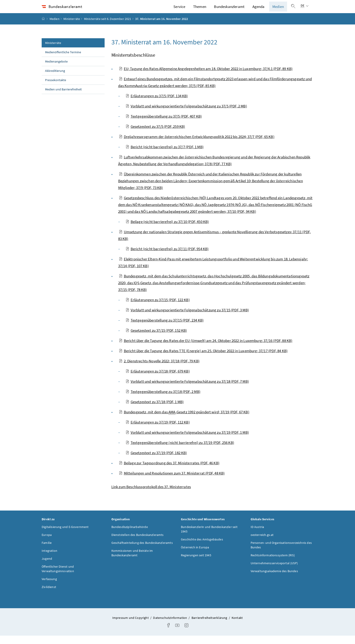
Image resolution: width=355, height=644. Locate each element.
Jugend (47, 567)
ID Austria (257, 535)
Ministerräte (72, 27)
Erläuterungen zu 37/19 (158, 430)
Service (179, 11)
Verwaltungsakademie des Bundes (274, 579)
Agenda (259, 11)
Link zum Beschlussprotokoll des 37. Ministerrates (151, 495)
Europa (47, 543)
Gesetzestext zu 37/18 (155, 410)
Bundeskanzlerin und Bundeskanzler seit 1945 (209, 537)
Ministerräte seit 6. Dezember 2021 (108, 27)
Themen (200, 11)
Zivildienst (49, 595)
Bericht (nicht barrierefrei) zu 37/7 (165, 155)
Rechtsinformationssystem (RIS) (273, 563)
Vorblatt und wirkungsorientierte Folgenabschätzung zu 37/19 (187, 441)
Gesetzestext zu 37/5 (155, 135)
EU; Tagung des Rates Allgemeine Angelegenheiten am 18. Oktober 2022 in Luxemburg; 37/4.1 (206, 77)
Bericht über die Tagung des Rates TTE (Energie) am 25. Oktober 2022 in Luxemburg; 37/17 (203, 359)
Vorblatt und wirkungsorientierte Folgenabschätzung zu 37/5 (186, 114)
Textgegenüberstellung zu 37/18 (163, 400)
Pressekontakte (56, 88)
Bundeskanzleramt (229, 11)
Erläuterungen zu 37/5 (157, 104)
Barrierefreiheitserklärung (210, 626)
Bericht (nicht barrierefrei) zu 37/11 (167, 257)
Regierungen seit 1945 (196, 563)
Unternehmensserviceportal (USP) (274, 571)
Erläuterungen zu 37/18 (158, 379)
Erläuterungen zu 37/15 (158, 308)
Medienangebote (56, 70)
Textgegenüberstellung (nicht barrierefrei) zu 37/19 (180, 451)
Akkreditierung (55, 79)
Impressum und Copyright (131, 626)
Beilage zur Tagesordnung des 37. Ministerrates (169, 471)
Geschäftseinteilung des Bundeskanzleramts (142, 551)
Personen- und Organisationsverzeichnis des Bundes (281, 553)
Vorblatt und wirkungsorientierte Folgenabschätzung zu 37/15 (187, 318)
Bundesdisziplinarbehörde (130, 535)
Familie (47, 551)
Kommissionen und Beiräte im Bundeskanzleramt (132, 561)
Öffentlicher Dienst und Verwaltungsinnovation (58, 577)
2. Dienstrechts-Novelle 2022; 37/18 (159, 369)
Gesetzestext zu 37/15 (156, 339)
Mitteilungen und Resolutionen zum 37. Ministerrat (172, 481)
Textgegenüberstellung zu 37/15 (165, 328)
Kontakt (237, 626)
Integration (49, 559)
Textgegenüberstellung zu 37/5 (164, 124)
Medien (278, 11)
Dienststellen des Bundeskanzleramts (138, 543)
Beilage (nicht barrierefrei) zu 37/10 (167, 230)
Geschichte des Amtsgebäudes (202, 547)
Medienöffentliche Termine (63, 60)
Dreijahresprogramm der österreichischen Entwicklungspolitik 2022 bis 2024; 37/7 (197, 145)
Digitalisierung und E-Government (65, 535)
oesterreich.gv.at (262, 543)
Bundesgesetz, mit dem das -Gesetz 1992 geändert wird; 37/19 (184, 420)
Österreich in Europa (195, 555)
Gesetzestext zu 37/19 (156, 461)
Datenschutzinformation (170, 626)
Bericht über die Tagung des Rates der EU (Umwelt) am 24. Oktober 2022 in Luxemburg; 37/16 (206, 349)
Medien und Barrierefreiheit (63, 97)
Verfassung (49, 587)
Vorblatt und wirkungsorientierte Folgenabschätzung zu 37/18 (187, 390)
